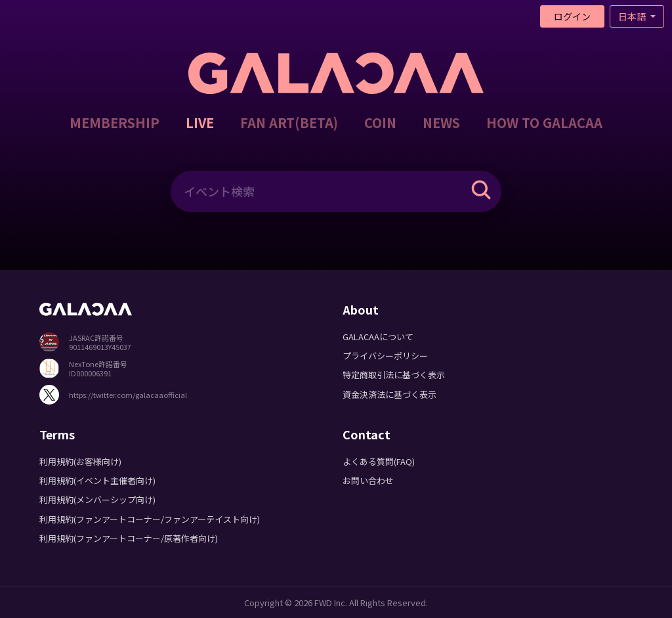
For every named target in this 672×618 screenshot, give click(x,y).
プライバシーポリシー (385, 356)
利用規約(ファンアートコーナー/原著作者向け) (129, 538)
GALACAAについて (378, 337)
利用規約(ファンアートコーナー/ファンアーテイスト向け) (150, 519)
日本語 (633, 16)
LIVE (200, 122)
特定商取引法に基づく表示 (394, 375)
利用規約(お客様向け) (80, 461)
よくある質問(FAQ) (379, 461)
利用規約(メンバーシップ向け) (97, 499)
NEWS (441, 122)
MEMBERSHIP (115, 122)
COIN (380, 122)
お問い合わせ (368, 480)
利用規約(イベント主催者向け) (97, 480)
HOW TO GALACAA (544, 122)
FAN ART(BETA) (289, 122)
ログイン (572, 16)
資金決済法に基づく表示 (389, 394)
